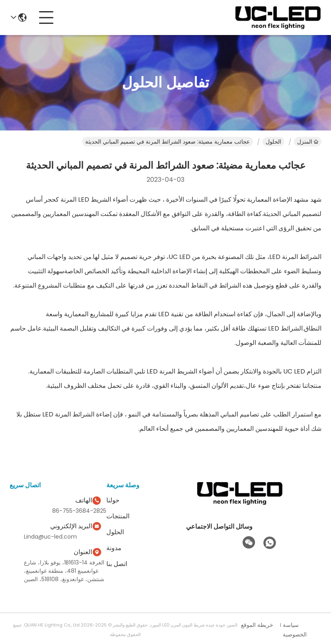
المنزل (308, 142)
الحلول (273, 142)
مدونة (114, 548)
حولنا (113, 500)
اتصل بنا (117, 564)
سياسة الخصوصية (295, 630)
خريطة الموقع (257, 625)
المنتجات (118, 516)
